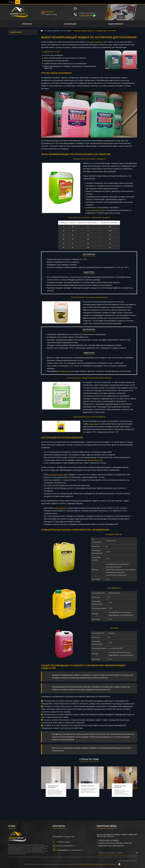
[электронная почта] (75, 8)
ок (119, 864)
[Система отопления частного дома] (58, 31)
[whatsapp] (94, 16)
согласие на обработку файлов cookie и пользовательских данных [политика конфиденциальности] (96, 864)
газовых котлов (66, 371)
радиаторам (94, 424)
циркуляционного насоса (95, 210)
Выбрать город (51, 15)
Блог (18, 2)
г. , (68, 850)
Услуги (11, 2)
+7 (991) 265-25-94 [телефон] (86, 16)
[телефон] (75, 14)
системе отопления (94, 42)
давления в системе (95, 460)
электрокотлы (60, 508)
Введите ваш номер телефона (110, 853)
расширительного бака (58, 475)
